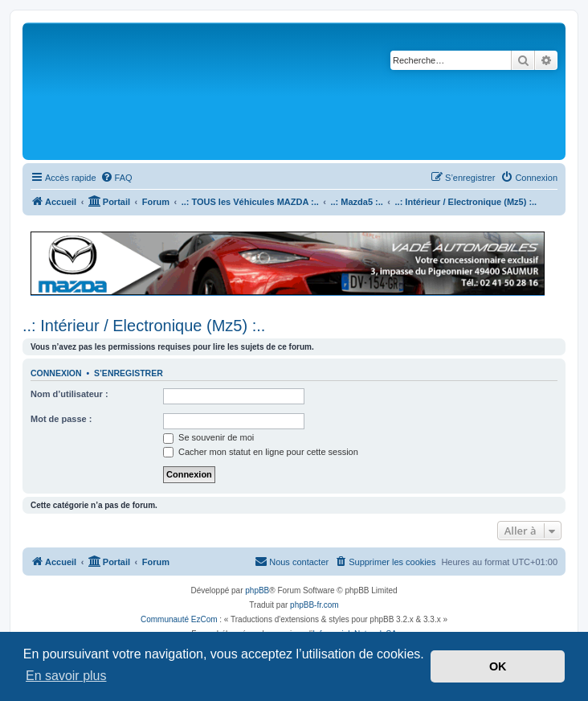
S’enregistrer (129, 373)
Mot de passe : (61, 419)
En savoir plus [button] (66, 676)
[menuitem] (116, 178)
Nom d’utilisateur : (69, 394)
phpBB (257, 590)
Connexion (56, 373)
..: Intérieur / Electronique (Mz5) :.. (144, 326)
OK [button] (498, 666)
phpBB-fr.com (314, 605)
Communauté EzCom (179, 619)
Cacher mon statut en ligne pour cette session (261, 452)
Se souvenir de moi (208, 437)
